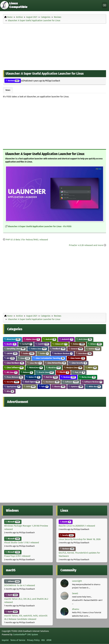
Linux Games (77, 358)
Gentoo (93, 349)
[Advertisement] (54, 46)
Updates (76, 387)
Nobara (27, 372)
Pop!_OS (79, 372)
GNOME (11, 353)
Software (71, 382)
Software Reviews (92, 382)
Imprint (5, 640)
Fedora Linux (38, 349)
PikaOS (63, 372)
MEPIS (91, 368)
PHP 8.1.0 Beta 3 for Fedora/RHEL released (27, 240)
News (8, 90)
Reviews (13, 81)
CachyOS (26, 344)
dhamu (76, 609)
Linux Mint (35, 363)
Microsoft (13, 522)
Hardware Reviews (62, 353)
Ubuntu (59, 387)
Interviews (84, 353)
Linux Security (78, 363)
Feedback (58, 349)
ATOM (49, 640)
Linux (24, 358)
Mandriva (53, 368)
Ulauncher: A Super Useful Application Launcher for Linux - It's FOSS (40, 226)
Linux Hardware (14, 363)
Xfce (9, 391)
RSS (43, 640)
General (76, 349)
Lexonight (77, 581)
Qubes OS (33, 377)
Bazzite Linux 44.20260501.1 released (77, 526)
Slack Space (31, 382)
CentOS (42, 344)
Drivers (95, 344)
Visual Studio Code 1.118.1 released (22, 543)
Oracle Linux (45, 372)
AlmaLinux (12, 339)
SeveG (75, 593)
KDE (10, 358)
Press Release (14, 377)
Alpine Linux (32, 339)
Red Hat (51, 377)
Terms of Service (18, 640)
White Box (94, 387)
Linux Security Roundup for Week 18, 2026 (80, 539)
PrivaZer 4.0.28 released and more (86, 245)
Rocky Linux (88, 377)
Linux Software (14, 368)
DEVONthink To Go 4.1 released (20, 585)
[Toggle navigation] (105, 5)
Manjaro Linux (73, 368)
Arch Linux (84, 339)
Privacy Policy (33, 640)
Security (12, 382)
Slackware (51, 382)
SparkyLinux (12, 387)
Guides (28, 353)
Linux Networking (56, 363)
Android (50, 339)
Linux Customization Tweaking (49, 358)
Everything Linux (15, 349)
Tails (44, 387)
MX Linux (11, 372)
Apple (12, 595)
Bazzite (10, 344)
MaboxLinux (35, 368)
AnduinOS (66, 339)
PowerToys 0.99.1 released (17, 556)
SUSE (30, 387)
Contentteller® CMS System (26, 635)
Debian (78, 344)
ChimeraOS (60, 344)
